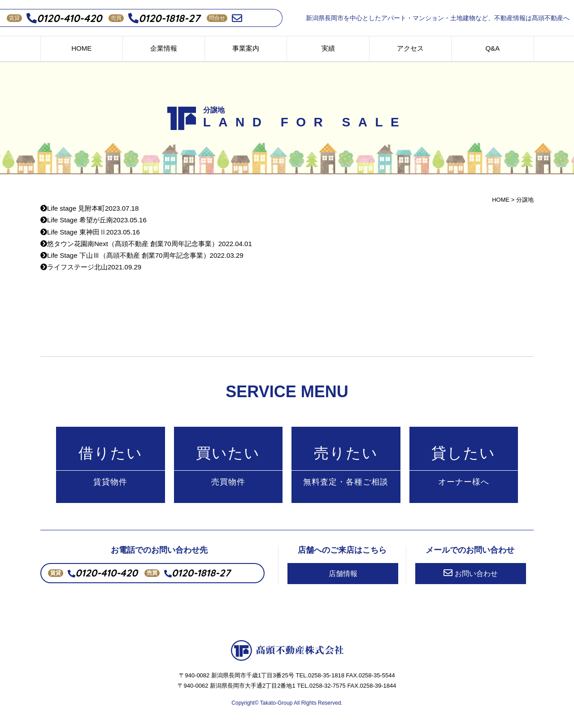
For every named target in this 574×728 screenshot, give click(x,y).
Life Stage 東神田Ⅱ (90, 232)
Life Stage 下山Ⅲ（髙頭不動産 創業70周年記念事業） (142, 255)
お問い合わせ (471, 573)
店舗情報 (343, 574)
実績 (328, 48)
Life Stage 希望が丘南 (93, 220)
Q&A (492, 48)
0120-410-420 (64, 18)
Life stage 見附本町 (89, 208)
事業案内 (246, 48)
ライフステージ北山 (91, 267)
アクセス (410, 48)
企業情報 (164, 48)
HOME (81, 48)
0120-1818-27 (164, 18)
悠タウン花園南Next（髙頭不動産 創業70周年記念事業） (146, 244)
